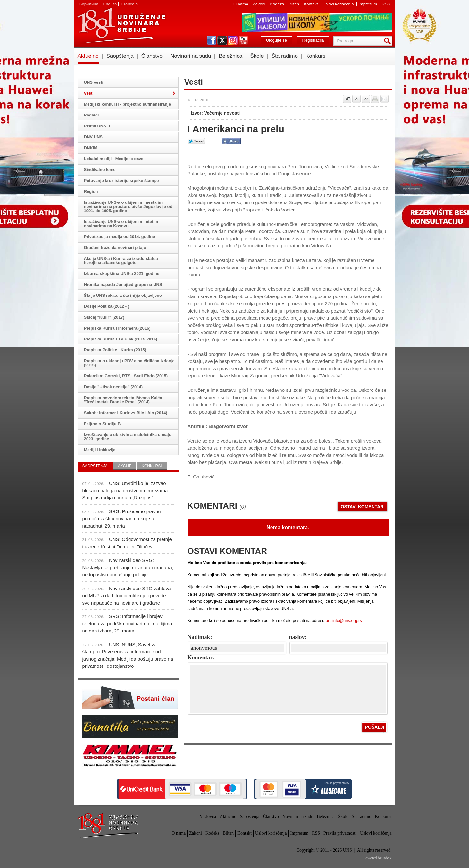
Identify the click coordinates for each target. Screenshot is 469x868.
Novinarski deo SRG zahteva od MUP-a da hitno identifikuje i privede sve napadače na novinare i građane (127, 596)
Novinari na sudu (191, 56)
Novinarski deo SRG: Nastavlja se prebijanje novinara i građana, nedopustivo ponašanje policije (128, 567)
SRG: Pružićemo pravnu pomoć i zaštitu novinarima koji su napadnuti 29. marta (122, 519)
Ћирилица (88, 4)
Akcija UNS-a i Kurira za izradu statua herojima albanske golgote (121, 261)
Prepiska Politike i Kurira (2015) (115, 350)
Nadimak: (200, 637)
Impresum (368, 4)
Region (91, 191)
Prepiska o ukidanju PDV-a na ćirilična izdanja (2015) (129, 363)
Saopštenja (120, 56)
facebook (212, 40)
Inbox (387, 858)
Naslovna (208, 816)
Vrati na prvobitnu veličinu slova (356, 99)
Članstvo (152, 56)
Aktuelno (88, 56)
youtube (243, 40)
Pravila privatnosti (340, 833)
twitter (222, 40)
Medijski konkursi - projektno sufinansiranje (128, 104)
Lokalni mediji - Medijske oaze (114, 159)
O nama (241, 4)
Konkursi (316, 56)
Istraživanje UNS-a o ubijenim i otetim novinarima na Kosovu (121, 224)
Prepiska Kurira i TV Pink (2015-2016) (121, 339)
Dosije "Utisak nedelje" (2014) (113, 387)
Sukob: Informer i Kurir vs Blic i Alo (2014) (126, 413)
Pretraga (389, 41)
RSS (386, 4)
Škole (257, 56)
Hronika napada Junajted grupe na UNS (123, 284)
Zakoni (260, 4)
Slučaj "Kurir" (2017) (104, 317)
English (110, 4)
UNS (121, 26)
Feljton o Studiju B (102, 424)
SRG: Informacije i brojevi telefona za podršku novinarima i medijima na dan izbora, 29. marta (127, 623)
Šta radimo (285, 56)
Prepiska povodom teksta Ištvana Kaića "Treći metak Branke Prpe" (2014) (123, 400)
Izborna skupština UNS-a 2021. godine (122, 274)
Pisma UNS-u (97, 126)
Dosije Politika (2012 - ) (107, 306)
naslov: (298, 637)
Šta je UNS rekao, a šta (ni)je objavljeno (123, 295)
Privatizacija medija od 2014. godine (120, 237)
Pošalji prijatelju (384, 99)
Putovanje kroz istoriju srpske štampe (121, 180)
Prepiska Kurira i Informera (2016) (117, 328)
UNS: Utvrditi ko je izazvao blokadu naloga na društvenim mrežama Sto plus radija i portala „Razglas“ (125, 490)
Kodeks (277, 4)
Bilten (294, 4)
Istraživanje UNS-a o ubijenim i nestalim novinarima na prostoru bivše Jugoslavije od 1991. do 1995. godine (128, 206)
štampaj (375, 99)
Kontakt (312, 4)
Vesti (89, 93)
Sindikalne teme (100, 170)
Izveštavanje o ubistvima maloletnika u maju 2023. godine (128, 437)
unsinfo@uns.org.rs (344, 620)
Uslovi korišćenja (339, 4)
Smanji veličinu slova (366, 99)
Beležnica (230, 56)
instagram (233, 40)
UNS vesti (94, 82)
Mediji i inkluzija (100, 450)
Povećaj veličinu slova (347, 99)
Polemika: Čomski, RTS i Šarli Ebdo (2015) (126, 376)
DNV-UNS (93, 137)
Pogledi (92, 115)
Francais (130, 4)
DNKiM (91, 148)
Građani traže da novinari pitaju (115, 248)
